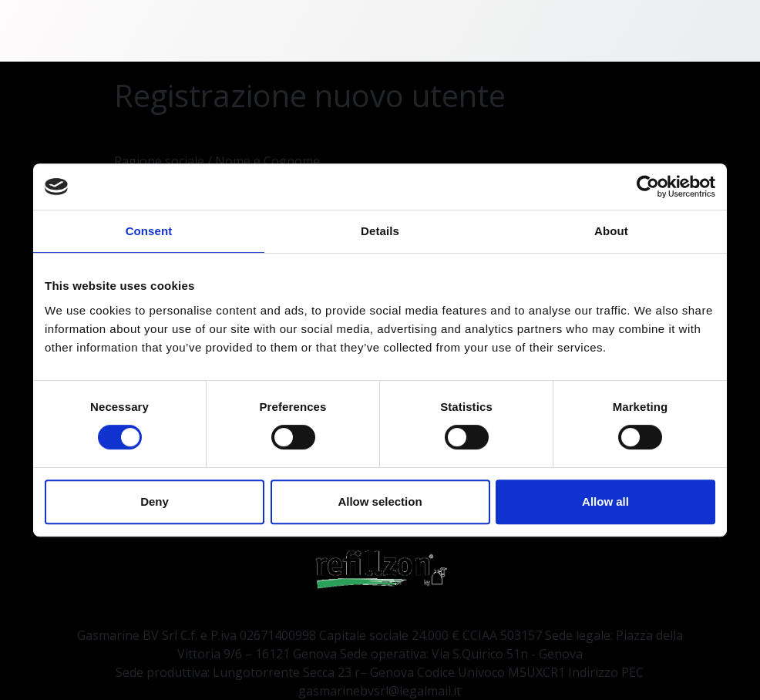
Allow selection (380, 501)
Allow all (605, 501)
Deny (155, 501)
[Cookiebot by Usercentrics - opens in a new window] (648, 187)
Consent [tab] (149, 231)
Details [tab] (380, 231)
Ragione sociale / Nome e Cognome (217, 161)
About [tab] (611, 231)
